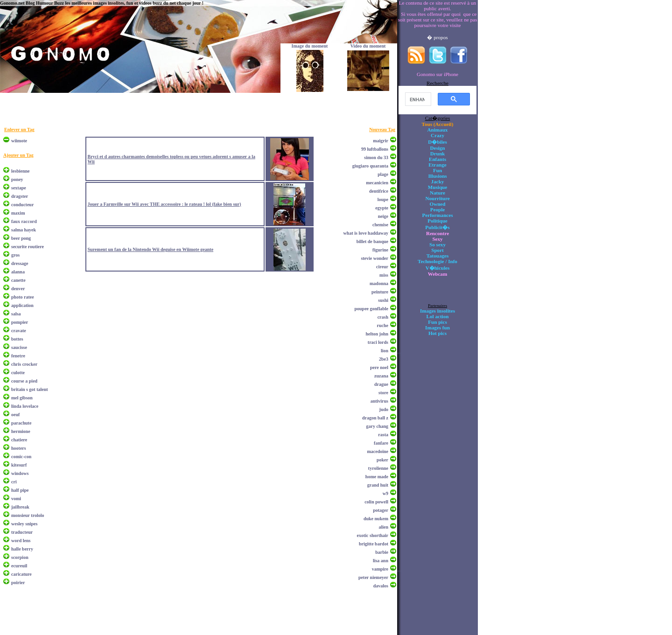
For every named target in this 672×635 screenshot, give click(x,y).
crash (383, 317)
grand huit (378, 485)
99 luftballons (375, 149)
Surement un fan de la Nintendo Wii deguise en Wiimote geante (150, 249)
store (383, 393)
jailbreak (20, 507)
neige (383, 216)
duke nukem (376, 519)
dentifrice (379, 191)
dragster (20, 196)
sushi (383, 300)
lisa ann (381, 561)
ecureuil (19, 566)
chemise (380, 225)
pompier (20, 322)
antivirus (379, 401)
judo (384, 409)
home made (377, 477)
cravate (19, 331)
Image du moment (310, 46)
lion (385, 351)
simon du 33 (376, 157)
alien (383, 527)
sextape (19, 188)
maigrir (381, 141)
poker (382, 460)
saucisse (19, 347)
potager (381, 510)
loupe (383, 199)
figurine (380, 250)
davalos (381, 586)
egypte (382, 208)
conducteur (22, 205)
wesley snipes (24, 524)
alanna (18, 272)
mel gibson (22, 398)
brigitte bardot (374, 544)
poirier (18, 583)
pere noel (379, 367)
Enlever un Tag (19, 129)
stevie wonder (374, 258)
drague (381, 384)
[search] (417, 99)
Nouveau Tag (382, 129)
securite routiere (28, 247)
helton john (377, 334)
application (22, 305)
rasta (383, 435)
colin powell (376, 502)
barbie (382, 552)
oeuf (15, 415)
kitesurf (19, 465)
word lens (21, 541)
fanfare (381, 443)
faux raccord (24, 221)
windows (20, 473)
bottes (17, 339)
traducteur (22, 532)
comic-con (21, 457)
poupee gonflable (371, 309)
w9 (385, 493)
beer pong (21, 238)
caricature (21, 574)
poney (17, 179)
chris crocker (24, 364)
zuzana (381, 376)
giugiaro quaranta (370, 166)
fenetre (18, 356)
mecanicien (377, 183)
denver (18, 289)
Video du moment (368, 46)
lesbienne (20, 171)
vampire (380, 569)
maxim (18, 213)
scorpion (20, 557)
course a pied (24, 381)
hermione (21, 431)
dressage (20, 263)
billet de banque (372, 241)
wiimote (19, 141)
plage (383, 174)
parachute (21, 423)
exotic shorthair (373, 535)
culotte (18, 373)
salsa (16, 314)
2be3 (384, 359)
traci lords (378, 342)
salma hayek (24, 230)
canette (18, 280)
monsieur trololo (28, 515)
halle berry (22, 549)
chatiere (19, 440)
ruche (383, 325)
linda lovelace (25, 406)
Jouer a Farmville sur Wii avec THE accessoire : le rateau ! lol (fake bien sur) (164, 204)
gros (15, 255)
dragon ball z (375, 418)
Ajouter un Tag (18, 155)
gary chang (378, 426)
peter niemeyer (373, 577)
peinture (380, 292)
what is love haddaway (366, 233)
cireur (382, 267)
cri (14, 482)
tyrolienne (378, 468)
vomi (16, 499)
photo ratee (23, 297)
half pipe (20, 490)
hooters (19, 448)
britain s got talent (30, 389)
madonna (379, 283)
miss (384, 275)
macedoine (378, 451)
